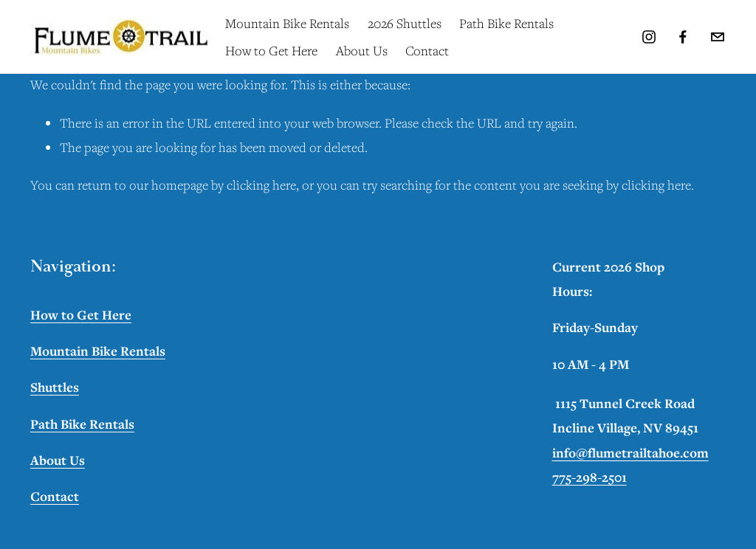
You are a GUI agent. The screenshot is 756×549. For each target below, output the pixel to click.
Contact (427, 51)
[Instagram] (649, 37)
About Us (362, 51)
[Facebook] (683, 37)
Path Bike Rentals (506, 23)
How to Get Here (271, 51)
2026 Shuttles (405, 23)
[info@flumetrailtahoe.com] (718, 37)
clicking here (261, 185)
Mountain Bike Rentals (287, 23)
